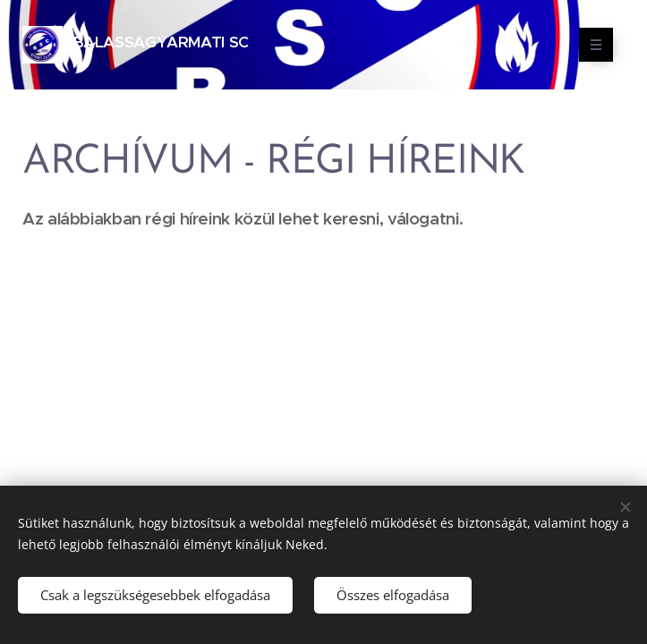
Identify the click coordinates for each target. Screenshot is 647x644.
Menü (590, 45)
